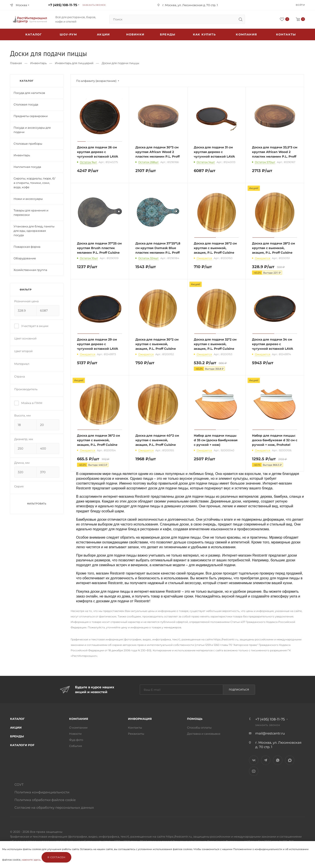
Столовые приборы (28, 144)
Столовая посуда (26, 104)
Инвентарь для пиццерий (74, 63)
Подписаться (239, 690)
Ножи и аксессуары (28, 199)
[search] (240, 19)
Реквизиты (136, 734)
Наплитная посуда (27, 167)
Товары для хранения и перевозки (31, 213)
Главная (16, 63)
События (76, 746)
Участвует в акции (31, 326)
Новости (75, 734)
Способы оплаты (199, 727)
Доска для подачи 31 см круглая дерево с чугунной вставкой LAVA (214, 152)
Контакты (286, 34)
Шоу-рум (68, 34)
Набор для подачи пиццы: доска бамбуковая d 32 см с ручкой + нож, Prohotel (275, 440)
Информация (140, 719)
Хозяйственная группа (30, 270)
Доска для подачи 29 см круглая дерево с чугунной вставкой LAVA (98, 344)
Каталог (17, 719)
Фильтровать (37, 504)
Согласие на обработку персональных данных (54, 807)
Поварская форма (27, 247)
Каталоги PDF (22, 745)
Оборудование (25, 258)
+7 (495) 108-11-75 (63, 5)
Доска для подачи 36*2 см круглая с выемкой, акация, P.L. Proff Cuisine (98, 440)
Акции (16, 727)
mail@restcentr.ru (270, 733)
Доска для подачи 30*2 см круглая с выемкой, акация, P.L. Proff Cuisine (157, 344)
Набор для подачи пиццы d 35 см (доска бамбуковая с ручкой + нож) (216, 440)
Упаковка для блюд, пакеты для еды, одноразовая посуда (34, 231)
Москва (21, 5)
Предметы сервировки (31, 116)
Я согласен (56, 857)
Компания (246, 34)
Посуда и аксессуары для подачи (32, 130)
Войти (300, 5)
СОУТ (19, 785)
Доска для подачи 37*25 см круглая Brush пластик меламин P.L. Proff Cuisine (99, 248)
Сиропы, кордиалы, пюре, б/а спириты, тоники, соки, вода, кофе (34, 183)
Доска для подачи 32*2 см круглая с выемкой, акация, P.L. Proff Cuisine (215, 344)
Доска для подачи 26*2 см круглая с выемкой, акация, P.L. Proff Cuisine (215, 248)
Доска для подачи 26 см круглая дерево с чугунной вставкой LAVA (98, 152)
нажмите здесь (31, 860)
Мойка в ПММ (28, 403)
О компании (78, 727)
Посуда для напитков (29, 93)
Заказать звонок (94, 5)
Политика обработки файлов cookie (45, 800)
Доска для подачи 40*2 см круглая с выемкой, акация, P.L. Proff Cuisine (157, 440)
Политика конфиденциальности (42, 792)
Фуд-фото (76, 740)
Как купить (204, 34)
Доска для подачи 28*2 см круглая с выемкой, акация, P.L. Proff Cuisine (273, 248)
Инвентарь (38, 63)
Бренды (168, 34)
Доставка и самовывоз (204, 734)
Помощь (195, 719)
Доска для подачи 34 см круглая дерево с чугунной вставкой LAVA (273, 344)
